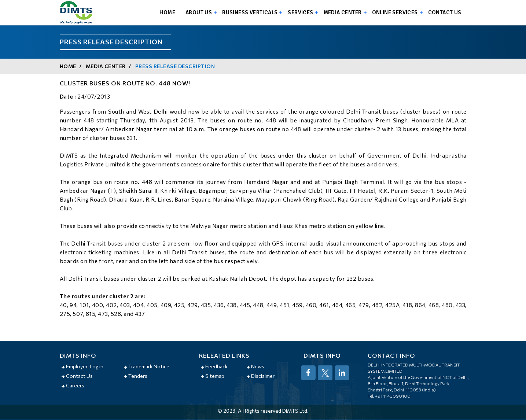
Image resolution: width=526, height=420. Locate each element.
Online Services (395, 12)
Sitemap (213, 376)
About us (199, 12)
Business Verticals (250, 12)
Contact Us (77, 376)
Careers (73, 385)
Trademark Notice (147, 366)
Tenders (136, 376)
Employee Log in (82, 366)
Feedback (214, 366)
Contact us (445, 12)
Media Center (343, 12)
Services (300, 12)
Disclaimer (261, 376)
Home (167, 12)
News (255, 366)
